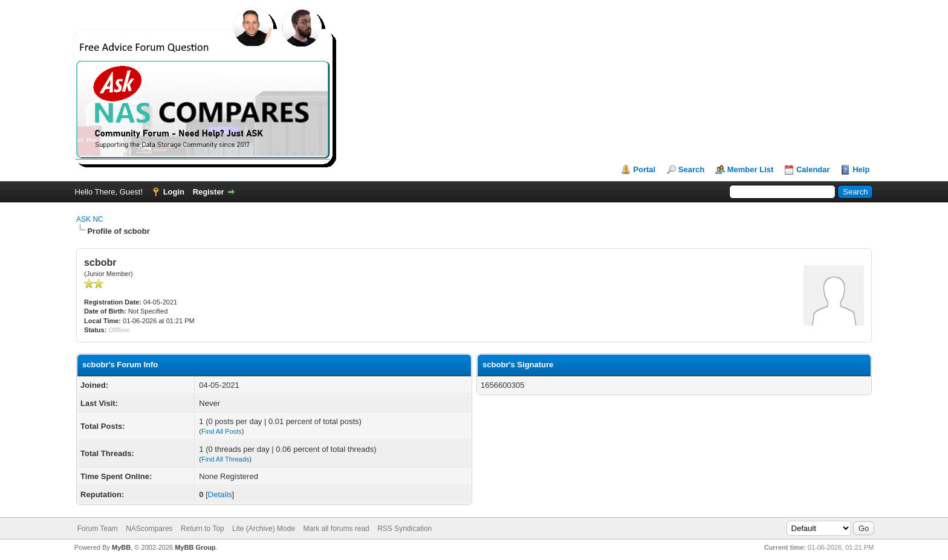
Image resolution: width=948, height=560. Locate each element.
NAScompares (149, 529)
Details (220, 494)
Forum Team (98, 529)
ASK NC (90, 219)
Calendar (813, 169)
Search (691, 169)
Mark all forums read (336, 529)
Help (861, 169)
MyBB (121, 547)
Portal (644, 169)
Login (174, 192)
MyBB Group (195, 547)
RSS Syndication (404, 529)
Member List (751, 169)
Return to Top (203, 529)
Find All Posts (222, 431)
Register (209, 192)
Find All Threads (225, 459)
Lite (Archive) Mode (264, 529)
